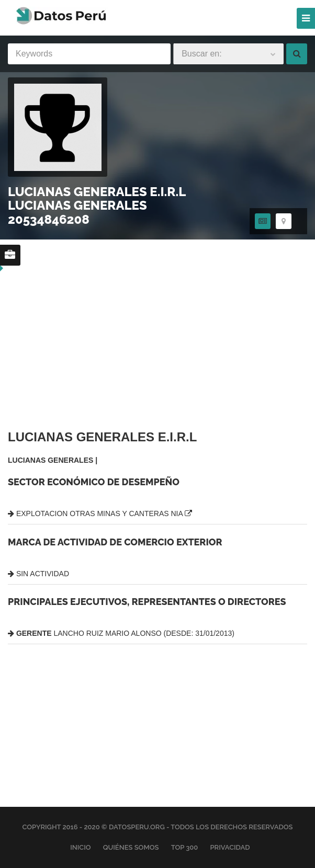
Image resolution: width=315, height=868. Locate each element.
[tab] (263, 221)
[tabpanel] (157, 542)
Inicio (80, 847)
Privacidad (230, 847)
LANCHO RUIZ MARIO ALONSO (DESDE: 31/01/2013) (121, 633)
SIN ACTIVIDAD (38, 574)
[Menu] (306, 18)
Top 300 (185, 847)
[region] (92, 240)
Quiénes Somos (131, 847)
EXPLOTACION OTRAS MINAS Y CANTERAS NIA (100, 513)
